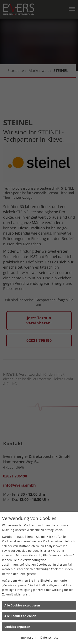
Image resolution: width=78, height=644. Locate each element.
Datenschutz (49, 637)
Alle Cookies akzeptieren (22, 605)
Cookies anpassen (17, 627)
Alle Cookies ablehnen (20, 616)
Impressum (28, 637)
